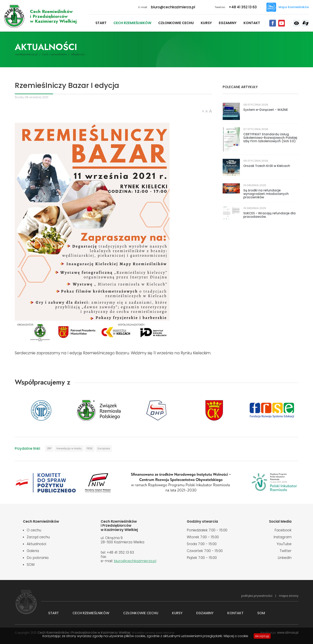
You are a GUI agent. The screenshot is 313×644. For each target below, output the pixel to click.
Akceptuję (262, 636)
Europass (104, 448)
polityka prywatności (257, 596)
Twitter (286, 551)
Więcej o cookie (236, 636)
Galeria (33, 551)
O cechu (34, 530)
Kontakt (252, 23)
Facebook (273, 23)
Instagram (283, 537)
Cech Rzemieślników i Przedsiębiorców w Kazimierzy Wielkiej (14, 16)
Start (101, 23)
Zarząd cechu (38, 537)
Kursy (206, 23)
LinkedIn (285, 558)
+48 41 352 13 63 (243, 7)
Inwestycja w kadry (69, 448)
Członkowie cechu (176, 23)
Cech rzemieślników (132, 23)
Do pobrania (38, 558)
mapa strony (289, 596)
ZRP (49, 448)
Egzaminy (228, 23)
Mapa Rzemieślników (294, 7)
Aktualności (36, 544)
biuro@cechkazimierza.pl (173, 7)
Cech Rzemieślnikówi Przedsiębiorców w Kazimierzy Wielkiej (53, 16)
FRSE (90, 448)
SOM (31, 565)
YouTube (281, 23)
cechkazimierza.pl (26, 54)
